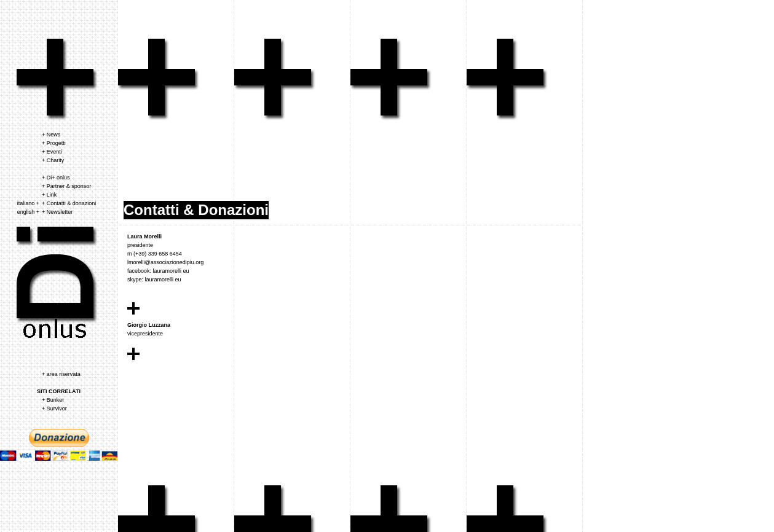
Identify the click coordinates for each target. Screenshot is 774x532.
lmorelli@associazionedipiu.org (165, 262)
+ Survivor (54, 409)
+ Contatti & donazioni (69, 203)
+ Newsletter (57, 212)
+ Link (49, 195)
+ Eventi (52, 152)
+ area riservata (61, 374)
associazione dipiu (58, 80)
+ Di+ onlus (56, 178)
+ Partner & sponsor (66, 186)
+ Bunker (53, 400)
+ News (51, 135)
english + (28, 212)
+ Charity (53, 160)
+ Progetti (54, 143)
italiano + (28, 203)
